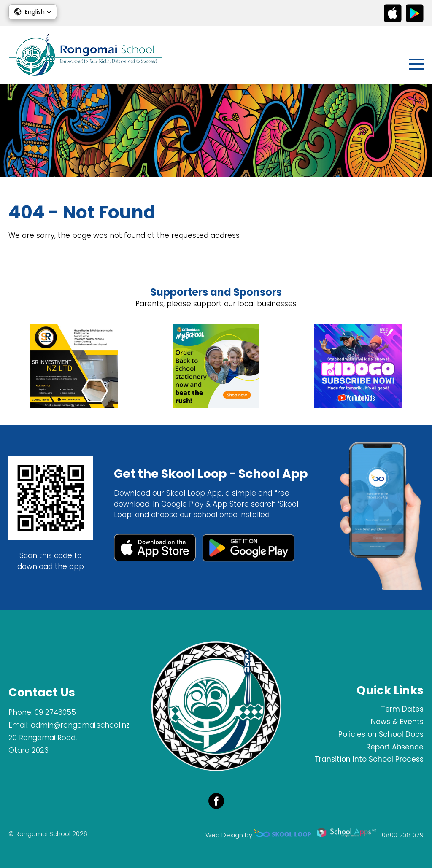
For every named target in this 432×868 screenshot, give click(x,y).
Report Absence (395, 747)
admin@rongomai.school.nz (80, 725)
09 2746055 (55, 712)
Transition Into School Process (369, 759)
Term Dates (402, 709)
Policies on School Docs (381, 734)
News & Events (397, 722)
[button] (33, 12)
